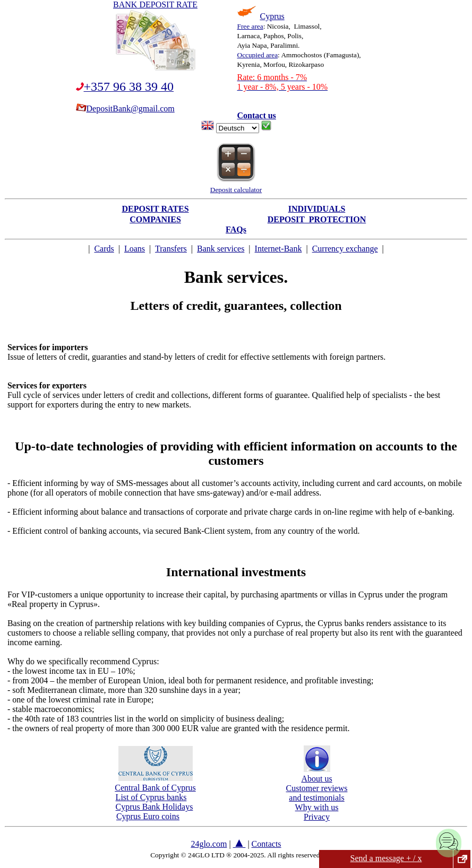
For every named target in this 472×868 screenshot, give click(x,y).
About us (316, 774)
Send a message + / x (386, 858)
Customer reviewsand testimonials (317, 793)
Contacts (267, 844)
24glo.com (209, 844)
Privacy (317, 817)
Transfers (171, 249)
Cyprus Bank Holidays (155, 807)
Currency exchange (345, 249)
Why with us (317, 807)
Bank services (221, 249)
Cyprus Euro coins (148, 816)
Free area (250, 26)
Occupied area (258, 55)
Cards (104, 249)
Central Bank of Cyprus (155, 783)
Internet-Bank (278, 249)
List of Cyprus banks (151, 797)
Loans (135, 249)
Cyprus (272, 16)
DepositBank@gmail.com (125, 108)
